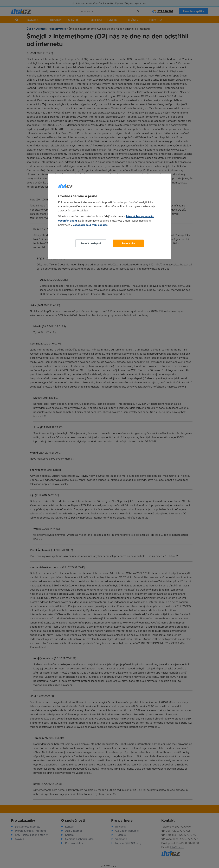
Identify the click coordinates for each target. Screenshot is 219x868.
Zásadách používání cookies (90, 225)
